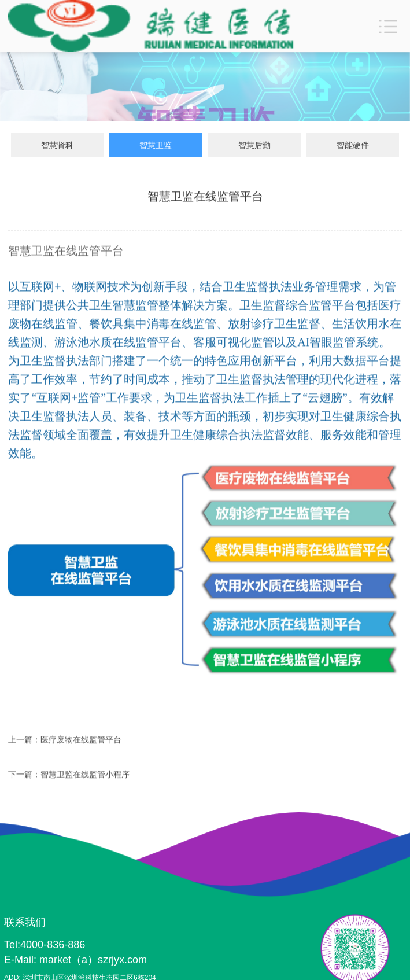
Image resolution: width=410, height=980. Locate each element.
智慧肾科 (57, 146)
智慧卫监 (156, 146)
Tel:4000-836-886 (45, 945)
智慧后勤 (254, 146)
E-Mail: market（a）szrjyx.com (75, 960)
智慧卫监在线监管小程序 (85, 776)
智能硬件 (353, 146)
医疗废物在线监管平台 (81, 741)
